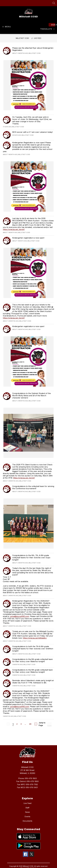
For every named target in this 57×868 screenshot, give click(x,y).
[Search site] (54, 3)
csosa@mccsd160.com (19, 616)
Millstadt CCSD (22, 38)
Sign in (53, 25)
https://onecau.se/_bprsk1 (14, 229)
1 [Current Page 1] (13, 724)
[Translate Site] (47, 29)
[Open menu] (6, 27)
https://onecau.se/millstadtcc (35, 638)
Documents (27, 821)
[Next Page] (36, 724)
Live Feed (38, 38)
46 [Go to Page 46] (30, 724)
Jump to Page (42, 724)
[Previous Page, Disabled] (8, 724)
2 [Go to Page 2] (17, 724)
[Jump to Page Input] (49, 724)
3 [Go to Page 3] (21, 724)
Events (27, 816)
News (27, 812)
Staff (27, 808)
